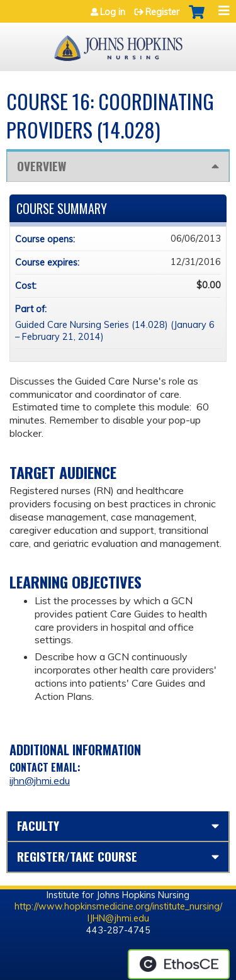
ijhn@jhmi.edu (40, 780)
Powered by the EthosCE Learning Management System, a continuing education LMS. (179, 964)
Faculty (38, 825)
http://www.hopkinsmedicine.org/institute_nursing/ (118, 906)
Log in (113, 12)
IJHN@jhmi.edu (118, 918)
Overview (42, 166)
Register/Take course (77, 856)
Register (162, 12)
